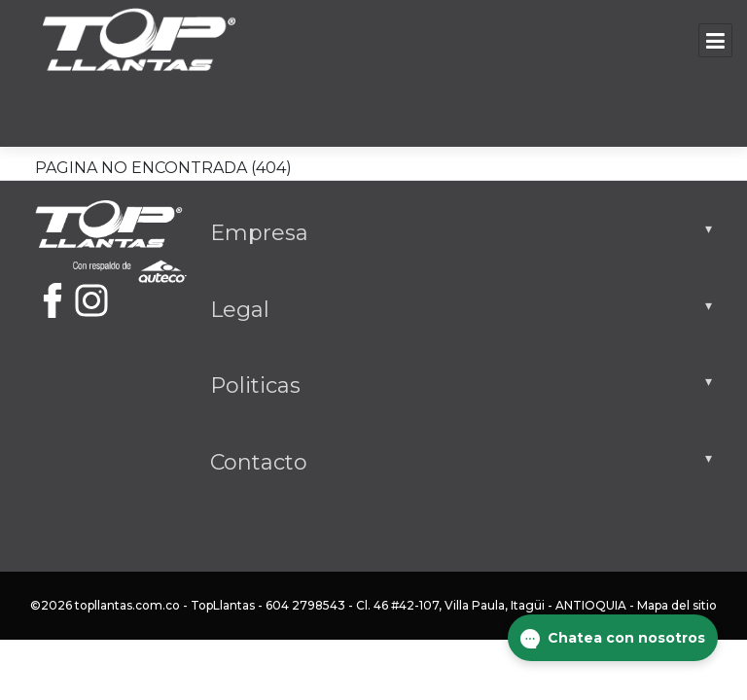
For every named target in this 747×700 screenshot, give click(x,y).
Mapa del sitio (677, 605)
